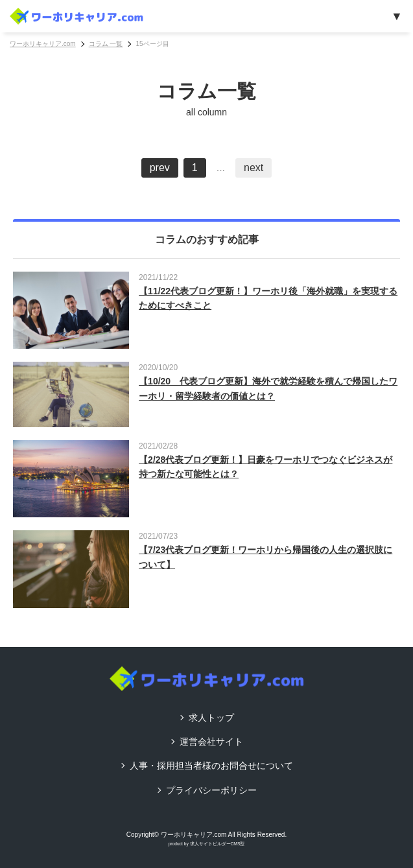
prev (160, 168)
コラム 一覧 (106, 44)
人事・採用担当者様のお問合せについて (211, 766)
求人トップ (211, 718)
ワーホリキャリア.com (43, 44)
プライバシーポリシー (211, 790)
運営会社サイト (211, 742)
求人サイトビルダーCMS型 (218, 844)
